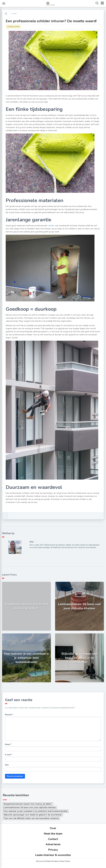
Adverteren (53, 844)
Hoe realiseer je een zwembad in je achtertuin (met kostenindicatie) (36, 811)
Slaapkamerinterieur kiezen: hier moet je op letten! (28, 804)
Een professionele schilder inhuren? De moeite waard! (51, 21)
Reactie (9, 715)
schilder (51, 226)
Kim (32, 542)
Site (7, 765)
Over (53, 828)
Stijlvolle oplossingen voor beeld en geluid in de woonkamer (33, 815)
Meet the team (53, 834)
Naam (8, 744)
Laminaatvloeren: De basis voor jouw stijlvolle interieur (30, 808)
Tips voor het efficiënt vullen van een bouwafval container (31, 818)
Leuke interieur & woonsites (53, 855)
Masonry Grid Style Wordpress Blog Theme (53, 861)
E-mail (9, 755)
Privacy (53, 850)
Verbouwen (13, 27)
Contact (53, 839)
